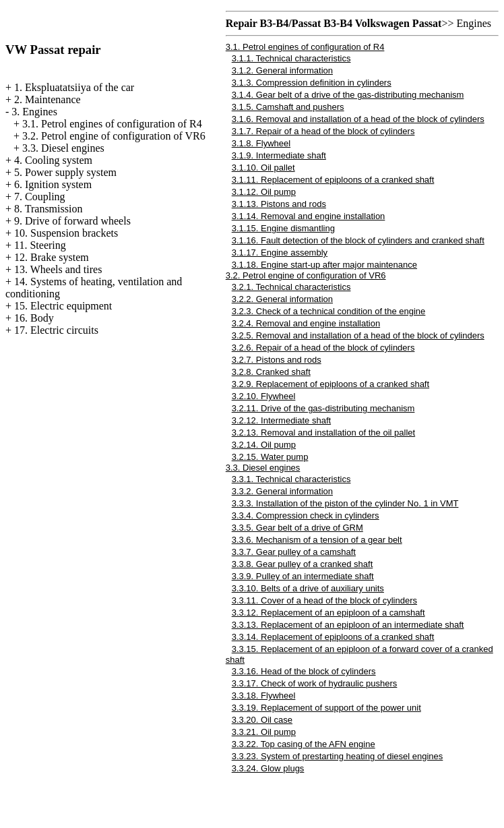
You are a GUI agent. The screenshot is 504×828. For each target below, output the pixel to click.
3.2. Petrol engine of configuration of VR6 (114, 136)
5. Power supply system (65, 172)
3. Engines (34, 112)
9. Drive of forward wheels (72, 221)
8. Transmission (48, 209)
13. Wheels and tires (58, 269)
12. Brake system (52, 257)
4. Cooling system (53, 160)
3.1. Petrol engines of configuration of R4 (112, 124)
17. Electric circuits (56, 330)
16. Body (34, 318)
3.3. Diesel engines (63, 148)
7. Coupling (40, 197)
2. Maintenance (48, 99)
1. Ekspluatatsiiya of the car (74, 87)
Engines (474, 23)
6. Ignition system (53, 184)
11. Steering (40, 245)
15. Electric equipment (63, 306)
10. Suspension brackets (66, 233)
